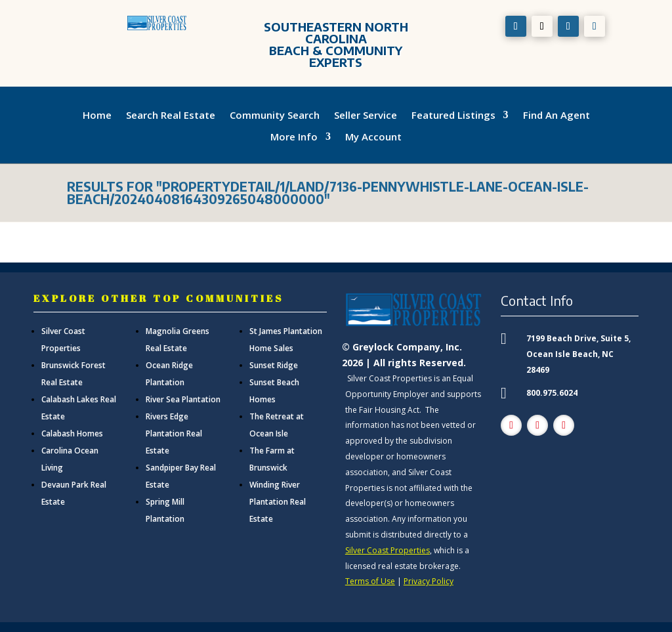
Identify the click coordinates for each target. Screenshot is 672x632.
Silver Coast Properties (388, 550)
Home (97, 116)
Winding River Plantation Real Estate (278, 502)
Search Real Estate (171, 116)
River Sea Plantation (183, 399)
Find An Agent (556, 116)
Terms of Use (370, 581)
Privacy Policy (429, 581)
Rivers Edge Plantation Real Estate (174, 433)
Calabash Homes (72, 433)
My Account (373, 137)
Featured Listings (453, 116)
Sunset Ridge (274, 365)
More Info (294, 137)
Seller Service (366, 116)
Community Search (275, 116)
